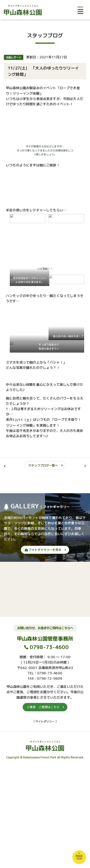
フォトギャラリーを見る (43, 550)
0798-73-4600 (49, 651)
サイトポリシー (45, 725)
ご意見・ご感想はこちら (43, 711)
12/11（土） (23, 420)
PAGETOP (79, 857)
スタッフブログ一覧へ (43, 465)
